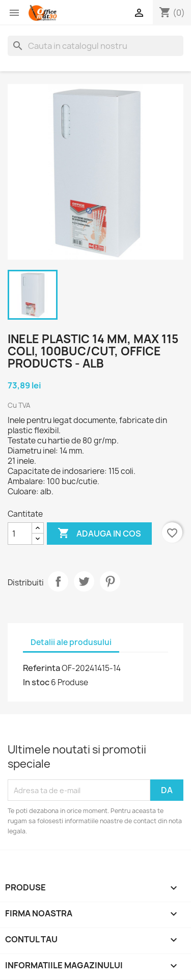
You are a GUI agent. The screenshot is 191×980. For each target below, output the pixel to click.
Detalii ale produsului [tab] (71, 642)
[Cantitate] (20, 534)
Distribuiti (58, 581)
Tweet (84, 581)
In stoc (36, 682)
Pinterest (110, 581)
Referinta (42, 668)
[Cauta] (95, 46)
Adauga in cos (99, 534)
